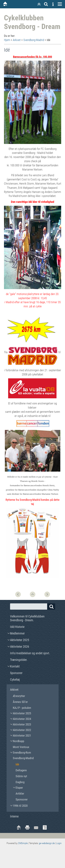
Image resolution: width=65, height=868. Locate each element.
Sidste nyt (21, 776)
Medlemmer (17, 633)
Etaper (19, 788)
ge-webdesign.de (47, 843)
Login (59, 843)
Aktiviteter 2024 (22, 719)
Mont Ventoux (21, 747)
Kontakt (15, 666)
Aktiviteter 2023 (22, 724)
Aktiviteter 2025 (20, 640)
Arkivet (17, 40)
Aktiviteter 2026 (20, 647)
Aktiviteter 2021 (22, 736)
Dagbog (20, 782)
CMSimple (23, 843)
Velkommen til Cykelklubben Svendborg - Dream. (27, 618)
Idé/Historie (17, 627)
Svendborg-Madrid (34, 40)
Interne (14, 816)
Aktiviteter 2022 (22, 730)
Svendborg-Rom (22, 753)
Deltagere (21, 770)
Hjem (7, 40)
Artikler (20, 794)
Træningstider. (19, 660)
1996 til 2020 (20, 806)
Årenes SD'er (20, 702)
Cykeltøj (15, 680)
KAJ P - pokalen (22, 708)
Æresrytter (19, 696)
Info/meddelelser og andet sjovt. (30, 653)
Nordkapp (18, 741)
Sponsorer (16, 673)
